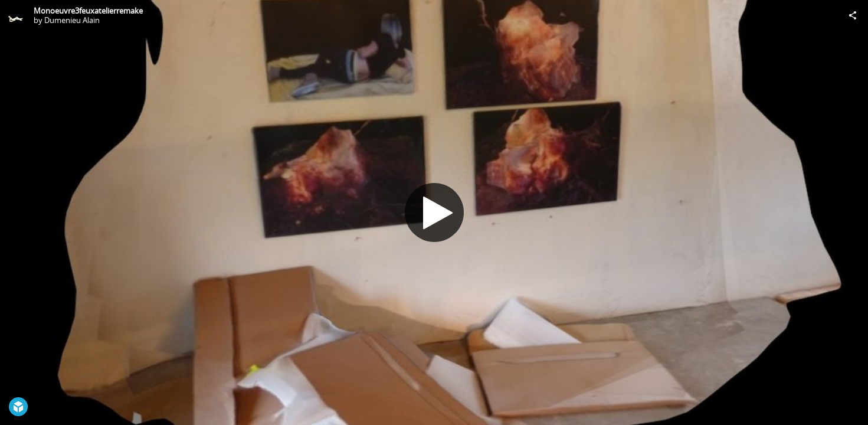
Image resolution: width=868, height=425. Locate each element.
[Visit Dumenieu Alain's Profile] (15, 15)
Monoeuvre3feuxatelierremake (88, 11)
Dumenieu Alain (72, 20)
